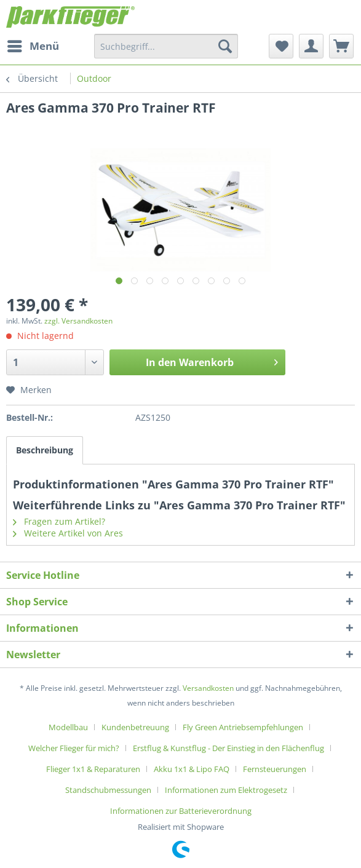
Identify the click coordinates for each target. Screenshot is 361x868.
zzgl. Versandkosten (78, 321)
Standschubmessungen (108, 790)
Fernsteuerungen (275, 769)
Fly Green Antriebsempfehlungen (243, 727)
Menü (33, 45)
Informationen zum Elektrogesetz (226, 790)
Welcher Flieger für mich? (74, 748)
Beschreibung (45, 450)
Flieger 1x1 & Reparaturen (93, 769)
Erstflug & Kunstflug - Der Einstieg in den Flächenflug (228, 748)
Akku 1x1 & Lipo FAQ (192, 769)
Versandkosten (208, 688)
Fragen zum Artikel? (59, 521)
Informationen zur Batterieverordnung (181, 811)
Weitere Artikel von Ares (68, 533)
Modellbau (68, 727)
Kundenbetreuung (135, 727)
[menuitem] (33, 46)
